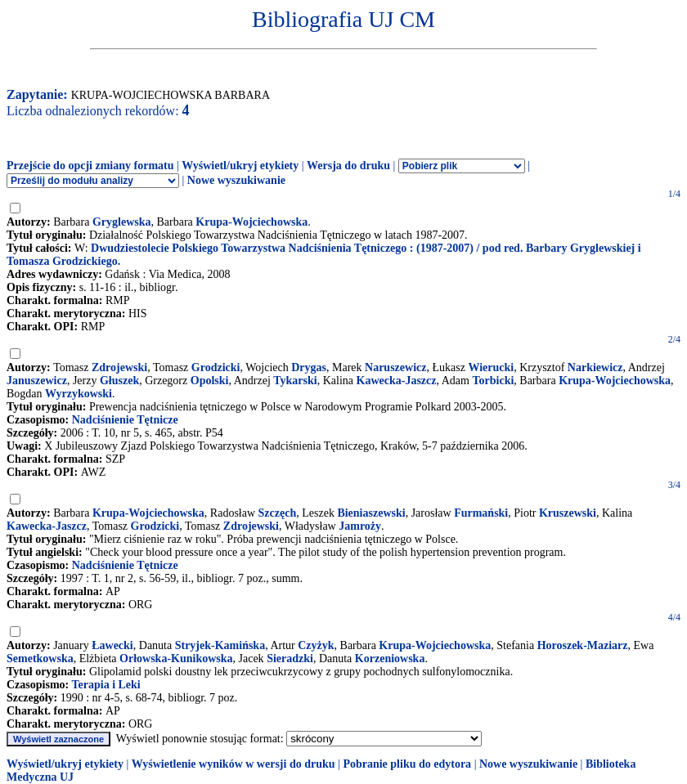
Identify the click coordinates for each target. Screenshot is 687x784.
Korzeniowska (390, 659)
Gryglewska (122, 222)
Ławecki (112, 645)
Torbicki (493, 381)
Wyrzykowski (79, 394)
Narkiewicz (595, 367)
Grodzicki (216, 367)
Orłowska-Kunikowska (176, 659)
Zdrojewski (119, 367)
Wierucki (491, 367)
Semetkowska (40, 659)
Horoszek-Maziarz (583, 645)
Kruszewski (568, 513)
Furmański (481, 513)
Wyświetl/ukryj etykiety (240, 166)
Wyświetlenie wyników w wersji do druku (233, 764)
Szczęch (278, 513)
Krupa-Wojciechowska (251, 222)
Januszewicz (37, 381)
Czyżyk (316, 645)
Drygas (309, 367)
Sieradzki (290, 659)
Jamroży (360, 526)
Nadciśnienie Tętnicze (125, 420)
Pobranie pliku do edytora (407, 764)
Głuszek (119, 381)
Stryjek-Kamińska (220, 645)
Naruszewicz (395, 367)
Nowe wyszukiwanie (236, 180)
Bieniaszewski (371, 513)
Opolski (210, 381)
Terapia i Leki (106, 685)
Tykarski (295, 381)
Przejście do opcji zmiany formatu (90, 166)
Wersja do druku (348, 166)
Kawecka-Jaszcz (397, 381)
